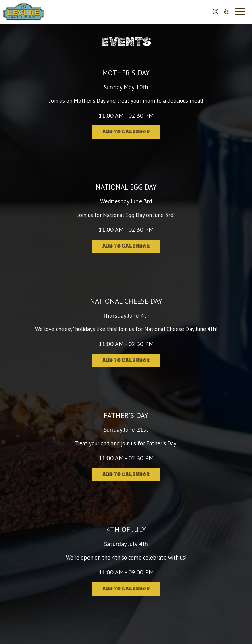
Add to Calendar (126, 132)
